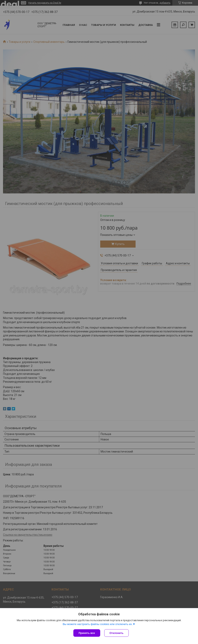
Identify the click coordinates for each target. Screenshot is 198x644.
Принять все (87, 633)
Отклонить (116, 633)
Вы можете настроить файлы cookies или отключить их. (98, 624)
